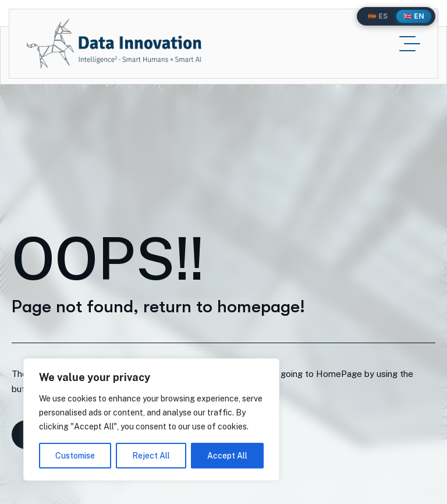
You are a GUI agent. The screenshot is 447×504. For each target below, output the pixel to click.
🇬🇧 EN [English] (414, 16)
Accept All (227, 456)
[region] (151, 420)
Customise (75, 456)
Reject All (151, 456)
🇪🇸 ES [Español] (378, 16)
